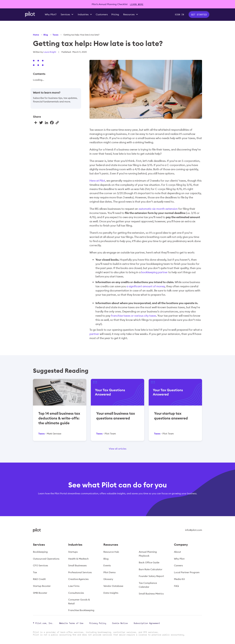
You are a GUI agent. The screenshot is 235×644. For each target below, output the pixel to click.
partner (94, 334)
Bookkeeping (40, 552)
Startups (73, 552)
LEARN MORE (137, 4)
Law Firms (74, 586)
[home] (30, 14)
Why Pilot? (51, 14)
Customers (102, 14)
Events (107, 565)
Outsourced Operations (46, 559)
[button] (67, 15)
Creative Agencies (78, 579)
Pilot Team (110, 434)
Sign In (179, 14)
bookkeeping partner (154, 272)
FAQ (176, 586)
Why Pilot (179, 559)
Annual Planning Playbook (148, 554)
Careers (178, 565)
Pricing (115, 14)
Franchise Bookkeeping (81, 610)
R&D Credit (39, 579)
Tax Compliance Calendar (148, 585)
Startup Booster (42, 586)
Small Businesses (77, 565)
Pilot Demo (110, 572)
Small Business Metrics (151, 594)
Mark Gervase (54, 434)
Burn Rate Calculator (151, 569)
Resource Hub (111, 552)
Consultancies (76, 593)
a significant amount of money (146, 286)
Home (36, 35)
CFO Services (40, 565)
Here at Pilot (97, 181)
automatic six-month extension (158, 209)
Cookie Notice (120, 623)
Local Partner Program (187, 572)
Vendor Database (113, 586)
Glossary (108, 579)
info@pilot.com (194, 530)
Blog (46, 35)
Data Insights (111, 593)
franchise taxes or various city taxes (134, 316)
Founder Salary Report (151, 576)
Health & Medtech (78, 559)
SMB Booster (40, 593)
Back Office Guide (149, 562)
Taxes (55, 35)
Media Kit (179, 579)
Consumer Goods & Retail (79, 601)
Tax (35, 572)
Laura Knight (50, 52)
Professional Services (80, 572)
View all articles (118, 449)
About (177, 552)
